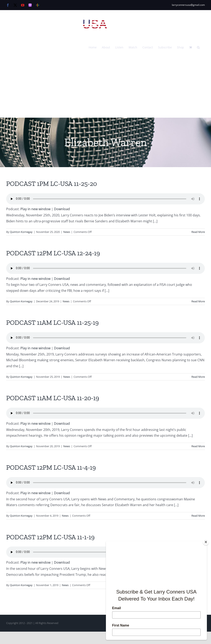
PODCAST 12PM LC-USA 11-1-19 (50, 537)
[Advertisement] (105, 87)
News (67, 232)
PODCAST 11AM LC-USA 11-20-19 (53, 398)
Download (62, 209)
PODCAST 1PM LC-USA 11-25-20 (52, 184)
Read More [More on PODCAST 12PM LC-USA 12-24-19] (198, 301)
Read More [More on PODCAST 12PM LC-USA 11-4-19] (198, 516)
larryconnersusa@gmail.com (188, 5)
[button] (198, 47)
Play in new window (35, 209)
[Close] (206, 542)
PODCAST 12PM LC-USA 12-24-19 (53, 253)
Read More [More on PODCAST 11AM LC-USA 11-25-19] (198, 377)
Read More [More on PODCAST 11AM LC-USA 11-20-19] (198, 446)
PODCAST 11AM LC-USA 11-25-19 (52, 323)
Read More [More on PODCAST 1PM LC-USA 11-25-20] (198, 232)
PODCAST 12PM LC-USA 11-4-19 (51, 467)
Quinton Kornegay (21, 232)
